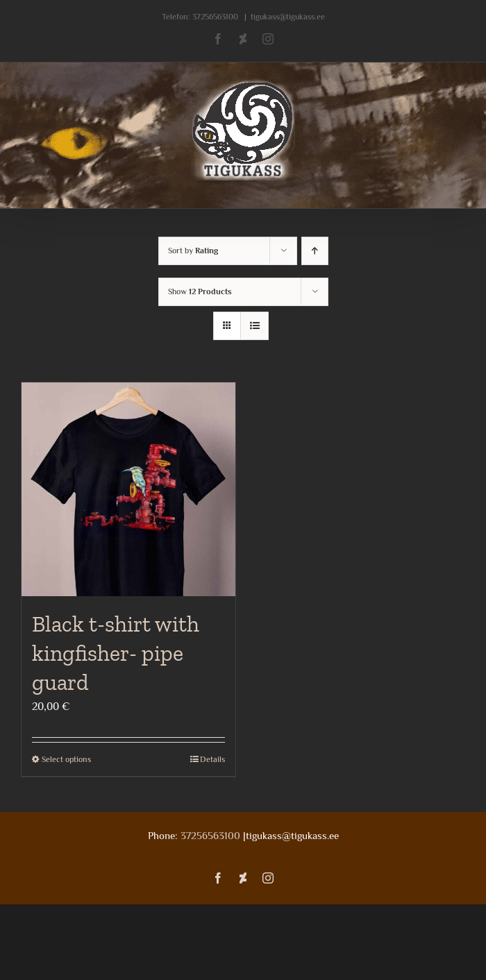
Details (212, 759)
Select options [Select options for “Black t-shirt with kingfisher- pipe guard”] (66, 759)
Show (200, 292)
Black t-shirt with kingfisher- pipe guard (116, 653)
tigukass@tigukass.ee (288, 17)
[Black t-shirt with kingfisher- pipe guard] (128, 489)
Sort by (193, 251)
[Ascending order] (315, 251)
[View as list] (254, 326)
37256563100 (215, 17)
